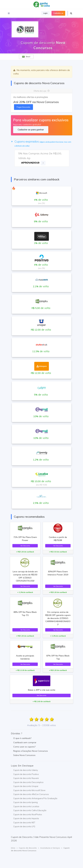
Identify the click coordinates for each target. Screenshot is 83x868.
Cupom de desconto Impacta (26, 818)
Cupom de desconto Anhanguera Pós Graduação (35, 798)
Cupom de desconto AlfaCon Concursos (31, 794)
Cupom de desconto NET (24, 822)
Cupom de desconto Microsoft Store (29, 790)
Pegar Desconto (23, 107)
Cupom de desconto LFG (24, 826)
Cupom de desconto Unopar (26, 786)
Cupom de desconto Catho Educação (30, 810)
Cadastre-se (58, 13)
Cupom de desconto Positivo (26, 774)
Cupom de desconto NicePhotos (28, 814)
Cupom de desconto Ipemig (25, 802)
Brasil (26, 57)
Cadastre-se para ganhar (31, 130)
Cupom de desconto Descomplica (28, 782)
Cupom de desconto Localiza (26, 806)
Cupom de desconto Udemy (26, 770)
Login (45, 13)
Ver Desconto (25, 546)
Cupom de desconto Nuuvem (26, 778)
